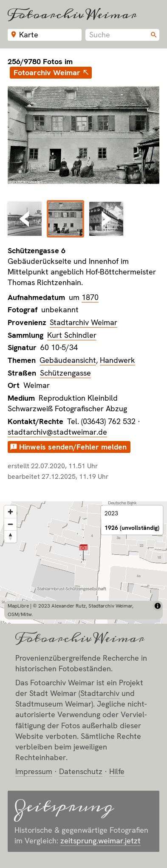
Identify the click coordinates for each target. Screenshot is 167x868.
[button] (83, 552)
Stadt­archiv (100, 693)
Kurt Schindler (72, 335)
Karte (29, 35)
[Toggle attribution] (158, 606)
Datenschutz (81, 771)
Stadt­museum (39, 704)
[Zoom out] (10, 524)
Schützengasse (65, 373)
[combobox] (122, 35)
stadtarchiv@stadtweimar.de (57, 432)
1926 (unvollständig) (132, 528)
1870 (90, 297)
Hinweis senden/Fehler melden (73, 447)
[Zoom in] (10, 512)
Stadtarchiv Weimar (83, 322)
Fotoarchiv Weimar (72, 14)
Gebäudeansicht (68, 360)
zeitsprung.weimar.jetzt (100, 841)
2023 (111, 513)
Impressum (34, 771)
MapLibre (18, 606)
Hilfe (117, 771)
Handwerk (117, 360)
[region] (83, 563)
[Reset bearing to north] (10, 536)
